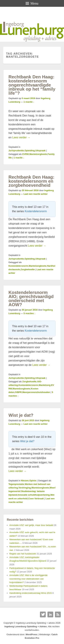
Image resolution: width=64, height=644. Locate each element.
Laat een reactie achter (36, 194)
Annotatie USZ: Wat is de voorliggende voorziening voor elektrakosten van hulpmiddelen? (29, 579)
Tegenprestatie (16, 484)
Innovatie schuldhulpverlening (34, 495)
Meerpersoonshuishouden (36, 392)
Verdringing (25, 488)
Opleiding (30, 151)
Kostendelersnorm (36, 211)
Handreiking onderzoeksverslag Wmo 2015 (31, 593)
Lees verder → (21, 137)
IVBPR (18, 392)
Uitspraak (40, 151)
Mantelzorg (45, 385)
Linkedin (50, 614)
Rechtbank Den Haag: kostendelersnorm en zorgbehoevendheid (31, 181)
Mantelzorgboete (38, 154)
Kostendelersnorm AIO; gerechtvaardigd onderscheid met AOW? (31, 299)
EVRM (26, 154)
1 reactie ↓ (29, 102)
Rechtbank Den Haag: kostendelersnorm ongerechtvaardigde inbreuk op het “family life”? (32, 85)
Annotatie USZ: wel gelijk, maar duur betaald (31, 525)
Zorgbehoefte (28, 269)
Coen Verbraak (36, 499)
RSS (58, 614)
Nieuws (25, 481)
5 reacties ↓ (30, 313)
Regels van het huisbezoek (23, 554)
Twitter (43, 614)
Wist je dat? (21, 415)
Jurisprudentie (16, 151)
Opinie (33, 481)
